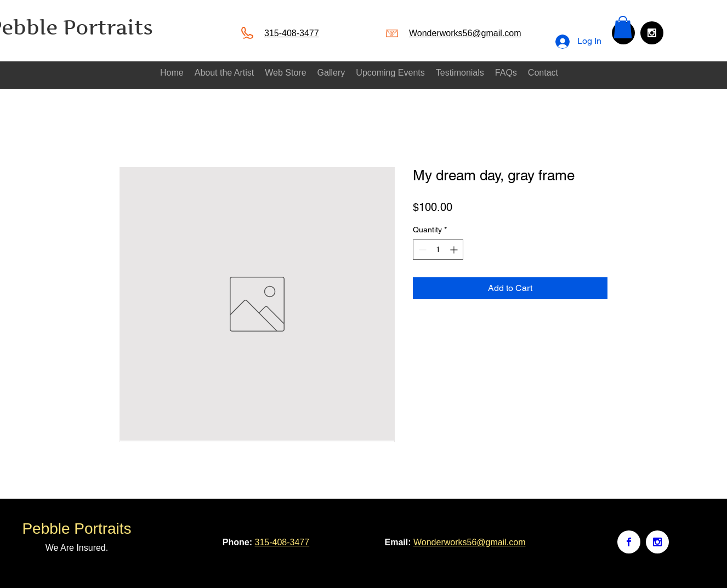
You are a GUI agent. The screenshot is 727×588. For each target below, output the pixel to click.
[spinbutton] (438, 250)
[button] (623, 27)
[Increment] (455, 250)
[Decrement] (421, 250)
